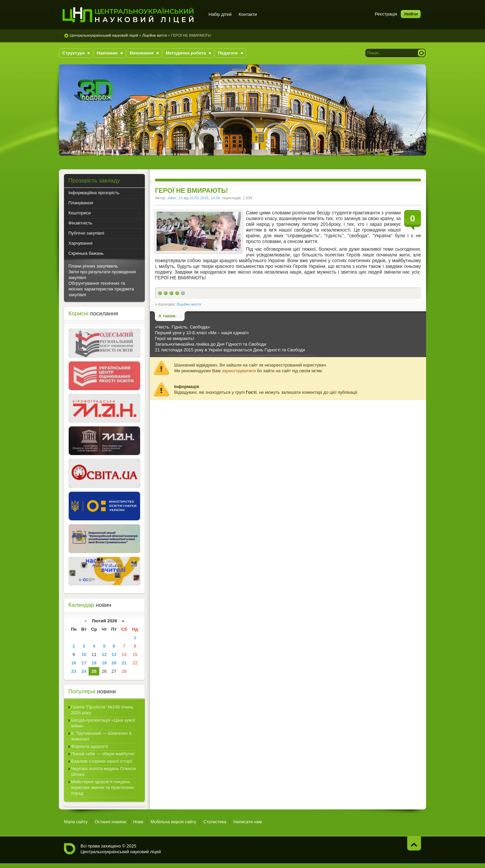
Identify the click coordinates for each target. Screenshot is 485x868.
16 (74, 663)
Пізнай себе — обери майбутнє (103, 754)
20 (114, 663)
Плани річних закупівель (93, 266)
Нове (138, 822)
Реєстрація (386, 14)
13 (114, 654)
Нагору (414, 843)
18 (94, 663)
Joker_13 (175, 198)
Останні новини (110, 822)
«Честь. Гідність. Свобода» (182, 327)
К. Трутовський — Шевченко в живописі (101, 736)
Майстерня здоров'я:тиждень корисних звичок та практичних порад (103, 787)
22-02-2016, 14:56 (205, 198)
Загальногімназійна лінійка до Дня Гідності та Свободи (211, 344)
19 (104, 663)
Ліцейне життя (154, 35)
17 (84, 663)
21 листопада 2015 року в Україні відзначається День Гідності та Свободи (230, 350)
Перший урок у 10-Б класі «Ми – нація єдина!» (202, 333)
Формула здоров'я (89, 746)
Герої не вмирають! (174, 338)
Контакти (248, 14)
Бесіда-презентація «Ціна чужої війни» (103, 723)
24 (84, 671)
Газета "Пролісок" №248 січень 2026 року (102, 710)
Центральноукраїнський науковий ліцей (104, 35)
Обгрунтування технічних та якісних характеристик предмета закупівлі (101, 289)
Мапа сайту (76, 822)
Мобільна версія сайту (173, 822)
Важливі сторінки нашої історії (102, 761)
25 (94, 671)
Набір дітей (220, 14)
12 (104, 654)
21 (124, 663)
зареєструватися (239, 371)
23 (74, 671)
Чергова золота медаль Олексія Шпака (103, 771)
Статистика (215, 822)
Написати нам (248, 822)
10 (84, 654)
